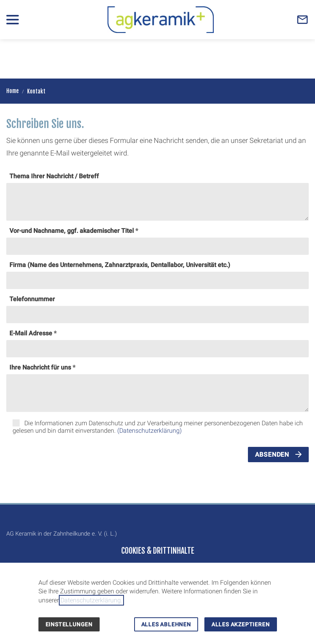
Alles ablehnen (166, 624)
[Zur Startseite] (161, 20)
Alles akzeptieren (241, 624)
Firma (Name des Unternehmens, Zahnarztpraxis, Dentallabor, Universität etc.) (120, 265)
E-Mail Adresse (31, 333)
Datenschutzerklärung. (91, 600)
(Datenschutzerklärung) (149, 431)
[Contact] (302, 20)
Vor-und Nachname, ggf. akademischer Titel (72, 231)
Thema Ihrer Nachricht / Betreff (54, 176)
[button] (13, 20)
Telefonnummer (32, 299)
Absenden (272, 455)
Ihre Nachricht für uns (40, 367)
